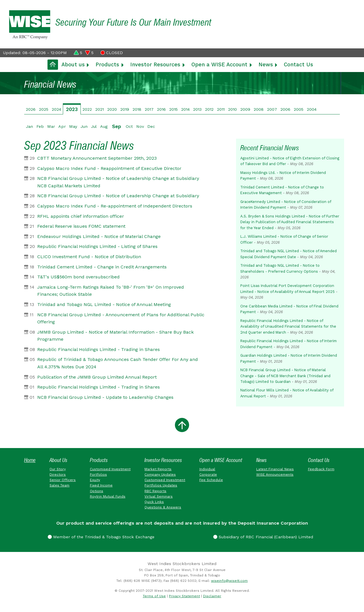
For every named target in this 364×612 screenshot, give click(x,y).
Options (97, 491)
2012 (209, 109)
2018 (137, 109)
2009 (245, 109)
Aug (104, 126)
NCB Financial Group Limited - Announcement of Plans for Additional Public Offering (121, 318)
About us (73, 64)
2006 (285, 109)
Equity (95, 480)
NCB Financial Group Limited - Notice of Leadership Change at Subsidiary (118, 196)
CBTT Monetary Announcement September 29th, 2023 (97, 158)
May (73, 126)
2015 (173, 109)
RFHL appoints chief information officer (81, 216)
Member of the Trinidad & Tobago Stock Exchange (101, 537)
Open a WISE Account (219, 64)
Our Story (58, 469)
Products (107, 64)
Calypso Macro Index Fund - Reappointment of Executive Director (109, 168)
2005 (299, 109)
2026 (31, 109)
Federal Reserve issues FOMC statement (81, 226)
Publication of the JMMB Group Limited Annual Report (97, 377)
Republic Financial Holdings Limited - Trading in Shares (99, 349)
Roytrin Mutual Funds (108, 496)
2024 (56, 109)
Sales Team (59, 485)
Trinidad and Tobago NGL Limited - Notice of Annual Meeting (104, 304)
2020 (112, 109)
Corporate (208, 475)
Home (30, 460)
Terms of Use (154, 596)
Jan (29, 126)
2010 (232, 109)
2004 (312, 109)
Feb (40, 126)
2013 (197, 109)
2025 (44, 109)
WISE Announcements (275, 475)
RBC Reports (155, 491)
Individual (207, 469)
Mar (51, 126)
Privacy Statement (184, 596)
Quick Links (154, 502)
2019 (125, 109)
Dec (151, 126)
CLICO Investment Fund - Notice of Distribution (89, 257)
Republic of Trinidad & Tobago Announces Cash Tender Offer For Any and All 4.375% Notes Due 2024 (118, 363)
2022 (87, 109)
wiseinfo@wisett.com (229, 581)
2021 (100, 109)
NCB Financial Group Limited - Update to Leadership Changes (105, 397)
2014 (185, 109)
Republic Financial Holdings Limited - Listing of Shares (97, 246)
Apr (62, 126)
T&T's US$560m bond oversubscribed (78, 277)
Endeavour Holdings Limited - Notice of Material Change (99, 236)
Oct (129, 126)
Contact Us (298, 64)
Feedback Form (321, 469)
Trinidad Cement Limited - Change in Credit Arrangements (102, 267)
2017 (149, 109)
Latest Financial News (275, 469)
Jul (94, 126)
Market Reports (158, 469)
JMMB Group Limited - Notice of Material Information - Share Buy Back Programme (115, 336)
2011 (221, 109)
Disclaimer (212, 596)
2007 (272, 109)
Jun (84, 126)
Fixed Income (101, 485)
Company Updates (160, 475)
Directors (58, 475)
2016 (161, 109)
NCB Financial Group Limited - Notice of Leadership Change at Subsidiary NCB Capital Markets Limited (118, 182)
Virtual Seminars (159, 496)
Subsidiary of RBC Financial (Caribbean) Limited (263, 537)
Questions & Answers (163, 507)
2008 (259, 109)
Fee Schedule (211, 480)
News (266, 64)
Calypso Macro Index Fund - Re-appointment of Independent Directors (115, 206)
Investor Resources (155, 64)
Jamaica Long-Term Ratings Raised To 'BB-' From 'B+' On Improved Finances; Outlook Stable (111, 291)
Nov (140, 126)
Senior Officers (63, 480)
